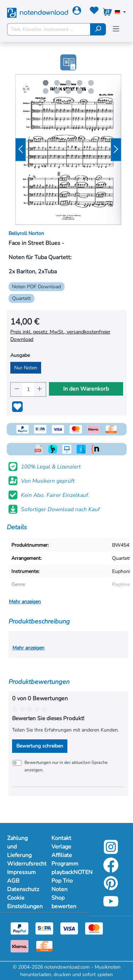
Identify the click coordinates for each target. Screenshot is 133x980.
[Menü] (116, 29)
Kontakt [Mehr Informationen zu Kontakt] (61, 838)
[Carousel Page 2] (57, 83)
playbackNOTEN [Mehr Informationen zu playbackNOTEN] (66, 872)
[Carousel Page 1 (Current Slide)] (45, 83)
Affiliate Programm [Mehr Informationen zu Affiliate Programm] (65, 859)
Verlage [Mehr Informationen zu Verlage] (61, 847)
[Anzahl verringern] (16, 389)
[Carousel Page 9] (79, 91)
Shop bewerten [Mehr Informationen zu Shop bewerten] (64, 902)
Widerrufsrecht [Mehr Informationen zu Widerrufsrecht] (22, 864)
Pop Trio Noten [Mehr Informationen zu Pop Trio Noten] (62, 885)
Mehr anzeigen (25, 602)
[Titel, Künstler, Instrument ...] (49, 29)
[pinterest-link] (111, 888)
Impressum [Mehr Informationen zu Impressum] (21, 872)
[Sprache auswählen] (120, 13)
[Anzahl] (28, 389)
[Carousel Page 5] (91, 83)
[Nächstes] (116, 149)
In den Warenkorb (86, 389)
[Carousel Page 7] (57, 91)
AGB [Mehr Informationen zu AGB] (13, 881)
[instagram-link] (111, 852)
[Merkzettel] (94, 12)
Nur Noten (26, 368)
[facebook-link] (111, 870)
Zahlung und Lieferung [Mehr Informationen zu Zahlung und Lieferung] (19, 847)
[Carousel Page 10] (91, 91)
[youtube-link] (111, 906)
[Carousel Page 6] (45, 91)
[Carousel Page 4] (79, 83)
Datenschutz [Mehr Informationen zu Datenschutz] (22, 889)
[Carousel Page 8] (68, 91)
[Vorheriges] (21, 149)
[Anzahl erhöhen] (40, 389)
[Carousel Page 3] (68, 83)
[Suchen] (98, 29)
